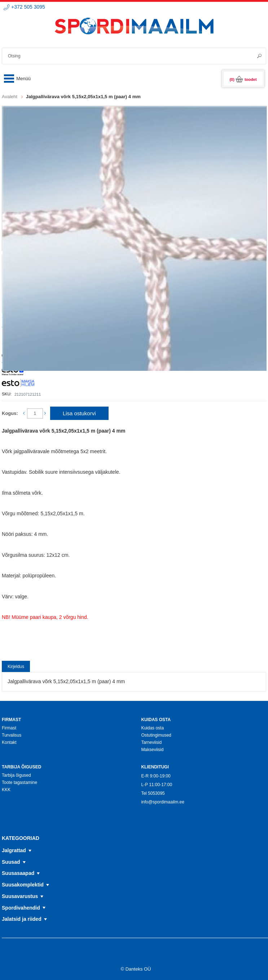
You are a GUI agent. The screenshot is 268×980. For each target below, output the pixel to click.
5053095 (156, 793)
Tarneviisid (151, 742)
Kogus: (10, 413)
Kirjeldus (16, 667)
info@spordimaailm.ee (163, 802)
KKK (6, 790)
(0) (243, 79)
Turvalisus (12, 735)
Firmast (9, 728)
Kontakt (9, 742)
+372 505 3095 (28, 7)
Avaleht (10, 97)
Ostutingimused (156, 735)
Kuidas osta (152, 728)
